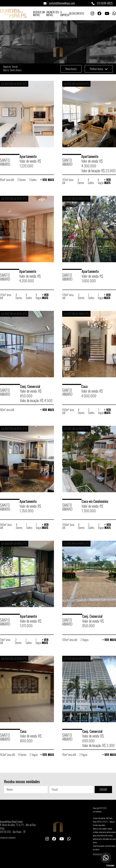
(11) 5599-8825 (102, 3)
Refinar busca (99, 69)
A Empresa (65, 13)
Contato (79, 13)
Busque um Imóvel (39, 13)
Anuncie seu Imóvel (53, 13)
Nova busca (71, 69)
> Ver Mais (47, 180)
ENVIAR (103, 789)
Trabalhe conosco (8, 838)
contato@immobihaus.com (59, 3)
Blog (72, 13)
